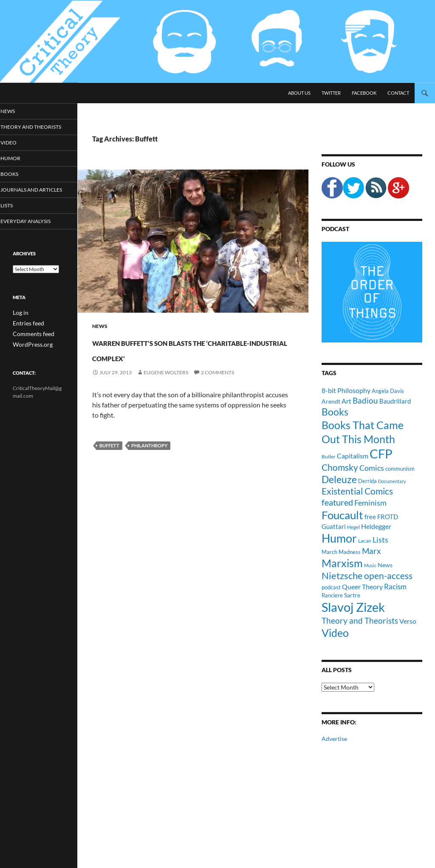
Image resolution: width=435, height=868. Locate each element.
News (100, 326)
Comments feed (30, 349)
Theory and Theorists (27, 131)
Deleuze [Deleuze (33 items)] (339, 479)
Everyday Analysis (35, 237)
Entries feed (26, 338)
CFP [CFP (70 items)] (381, 454)
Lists (18, 221)
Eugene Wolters (166, 388)
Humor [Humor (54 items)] (339, 538)
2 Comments (217, 388)
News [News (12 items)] (385, 565)
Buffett (109, 461)
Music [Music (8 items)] (370, 565)
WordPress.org (30, 359)
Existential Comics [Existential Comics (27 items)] (357, 491)
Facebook (364, 93)
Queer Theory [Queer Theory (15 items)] (362, 587)
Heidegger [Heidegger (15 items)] (376, 526)
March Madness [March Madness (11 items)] (341, 552)
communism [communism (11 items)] (400, 469)
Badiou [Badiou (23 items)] (365, 400)
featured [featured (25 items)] (337, 502)
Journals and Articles (30, 201)
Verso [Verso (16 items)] (408, 621)
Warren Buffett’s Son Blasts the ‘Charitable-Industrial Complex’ (177, 356)
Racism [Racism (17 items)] (395, 587)
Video (20, 150)
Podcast (335, 229)
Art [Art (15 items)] (346, 401)
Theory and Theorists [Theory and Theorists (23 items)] (360, 621)
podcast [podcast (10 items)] (331, 587)
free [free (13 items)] (370, 517)
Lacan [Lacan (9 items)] (365, 540)
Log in (19, 328)
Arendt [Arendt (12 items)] (331, 401)
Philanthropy (149, 461)
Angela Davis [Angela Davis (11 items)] (388, 391)
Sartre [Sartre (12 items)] (352, 595)
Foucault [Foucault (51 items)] (342, 515)
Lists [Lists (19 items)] (380, 540)
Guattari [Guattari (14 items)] (334, 526)
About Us (299, 93)
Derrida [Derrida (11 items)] (367, 481)
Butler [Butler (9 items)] (329, 456)
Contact (398, 93)
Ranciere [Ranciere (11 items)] (332, 595)
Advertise (334, 739)
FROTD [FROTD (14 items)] (388, 517)
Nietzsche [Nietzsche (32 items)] (342, 575)
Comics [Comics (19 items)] (372, 468)
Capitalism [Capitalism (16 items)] (353, 456)
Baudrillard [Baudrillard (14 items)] (395, 401)
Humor (22, 166)
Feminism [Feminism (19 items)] (370, 503)
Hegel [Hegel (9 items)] (353, 527)
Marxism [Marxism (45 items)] (342, 563)
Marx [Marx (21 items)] (371, 551)
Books (21, 182)
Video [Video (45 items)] (335, 633)
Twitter (331, 93)
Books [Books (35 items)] (335, 412)
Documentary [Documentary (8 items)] (392, 481)
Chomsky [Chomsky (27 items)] (340, 467)
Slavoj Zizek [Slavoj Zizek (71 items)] (353, 607)
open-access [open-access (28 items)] (388, 575)
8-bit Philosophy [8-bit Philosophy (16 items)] (346, 390)
